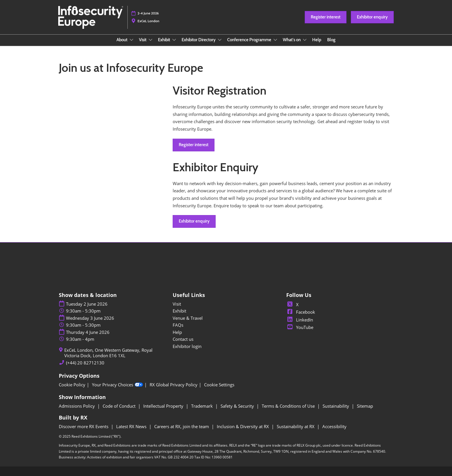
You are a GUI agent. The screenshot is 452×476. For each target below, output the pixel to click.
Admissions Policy (77, 406)
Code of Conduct (120, 406)
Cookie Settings (219, 385)
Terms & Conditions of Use (289, 406)
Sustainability (336, 406)
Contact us (183, 339)
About (122, 40)
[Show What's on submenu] (305, 40)
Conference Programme (250, 40)
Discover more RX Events (84, 426)
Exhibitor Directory (199, 40)
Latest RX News (132, 426)
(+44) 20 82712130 (85, 363)
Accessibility (334, 426)
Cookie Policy (72, 385)
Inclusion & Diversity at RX (243, 426)
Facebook (301, 312)
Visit (143, 40)
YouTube (300, 327)
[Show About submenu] (131, 40)
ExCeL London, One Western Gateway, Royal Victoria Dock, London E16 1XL (108, 353)
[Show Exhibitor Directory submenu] (220, 40)
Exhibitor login (187, 346)
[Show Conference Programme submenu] (275, 40)
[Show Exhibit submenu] (174, 40)
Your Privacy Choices (117, 385)
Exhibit (164, 40)
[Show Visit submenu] (150, 40)
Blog (331, 40)
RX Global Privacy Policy (174, 385)
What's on (292, 40)
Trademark (203, 406)
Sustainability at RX (296, 426)
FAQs (178, 325)
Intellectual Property (164, 406)
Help (317, 40)
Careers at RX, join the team (182, 426)
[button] (326, 17)
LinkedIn (300, 320)
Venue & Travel (188, 318)
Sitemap (365, 406)
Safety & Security (238, 406)
